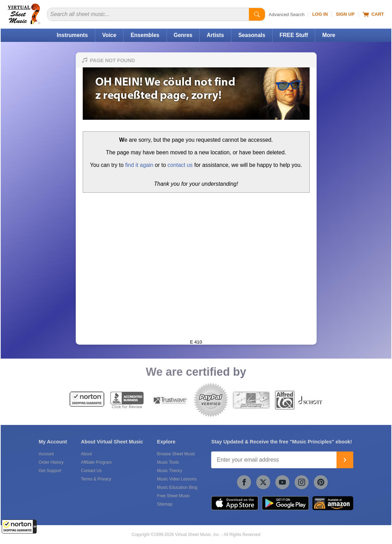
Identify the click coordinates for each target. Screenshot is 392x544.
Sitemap (165, 504)
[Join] (345, 460)
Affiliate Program (96, 462)
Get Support (50, 471)
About (86, 454)
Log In (320, 14)
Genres (183, 35)
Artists (215, 35)
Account (46, 454)
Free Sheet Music (173, 496)
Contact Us (91, 471)
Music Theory (170, 471)
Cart (373, 14)
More (329, 35)
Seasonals (252, 35)
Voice (109, 35)
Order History (51, 462)
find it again (139, 165)
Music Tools (168, 462)
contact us (180, 165)
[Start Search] (257, 14)
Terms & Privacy (96, 479)
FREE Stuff (294, 35)
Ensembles (145, 35)
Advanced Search (287, 14)
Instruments (72, 35)
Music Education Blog (177, 487)
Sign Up (345, 14)
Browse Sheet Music (176, 454)
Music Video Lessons (177, 479)
